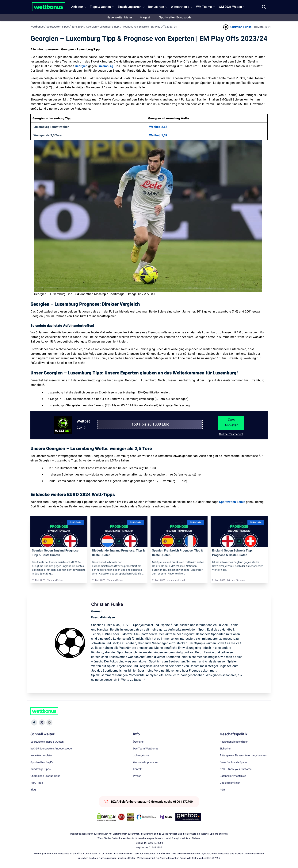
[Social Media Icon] (34, 722)
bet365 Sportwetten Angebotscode (51, 749)
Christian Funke (241, 27)
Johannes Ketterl (176, 580)
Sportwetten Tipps (57, 27)
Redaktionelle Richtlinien (234, 742)
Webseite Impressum (145, 762)
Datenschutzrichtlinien (233, 776)
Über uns (138, 742)
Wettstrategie (180, 7)
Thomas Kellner (55, 580)
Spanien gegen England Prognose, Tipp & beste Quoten (56, 553)
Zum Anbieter (231, 423)
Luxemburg (105, 66)
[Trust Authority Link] (146, 817)
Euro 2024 (78, 27)
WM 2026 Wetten (230, 7)
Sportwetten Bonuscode (175, 17)
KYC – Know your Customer (236, 769)
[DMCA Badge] (107, 817)
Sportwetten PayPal (42, 762)
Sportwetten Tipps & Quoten (47, 742)
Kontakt (138, 769)
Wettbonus (37, 27)
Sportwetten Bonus (232, 502)
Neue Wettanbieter (119, 17)
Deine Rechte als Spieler (233, 762)
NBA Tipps (37, 783)
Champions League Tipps (45, 776)
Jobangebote (141, 756)
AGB (222, 790)
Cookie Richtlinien (230, 783)
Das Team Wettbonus (146, 749)
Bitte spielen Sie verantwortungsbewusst (244, 756)
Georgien (81, 66)
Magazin (146, 17)
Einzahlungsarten (130, 7)
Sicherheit (225, 749)
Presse (137, 776)
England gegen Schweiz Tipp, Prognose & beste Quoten (232, 553)
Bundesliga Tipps (40, 769)
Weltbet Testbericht (231, 434)
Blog (33, 790)
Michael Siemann (236, 580)
